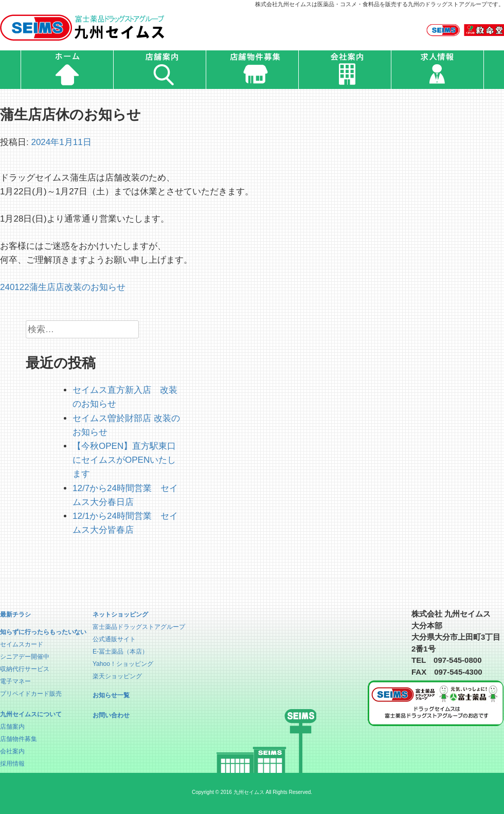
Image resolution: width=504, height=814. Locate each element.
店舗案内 (12, 727)
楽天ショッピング (117, 676)
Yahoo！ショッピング (123, 664)
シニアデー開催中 (25, 657)
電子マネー (15, 681)
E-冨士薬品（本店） (120, 652)
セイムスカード (22, 644)
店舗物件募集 (19, 739)
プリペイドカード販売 (31, 694)
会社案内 (12, 751)
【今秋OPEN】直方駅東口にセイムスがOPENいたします (124, 460)
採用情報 (12, 764)
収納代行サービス (25, 669)
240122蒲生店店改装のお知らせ (63, 287)
